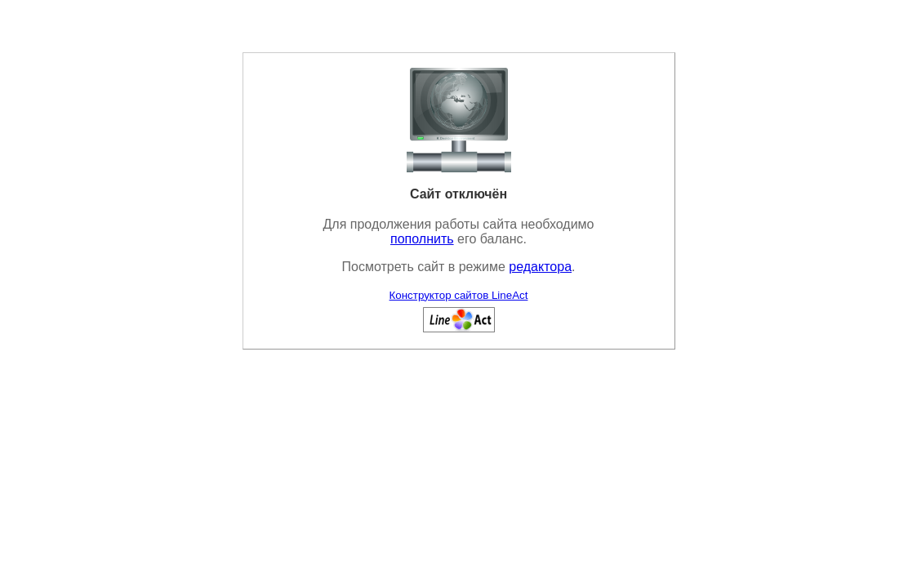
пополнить (422, 239)
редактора (540, 267)
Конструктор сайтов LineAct (459, 295)
